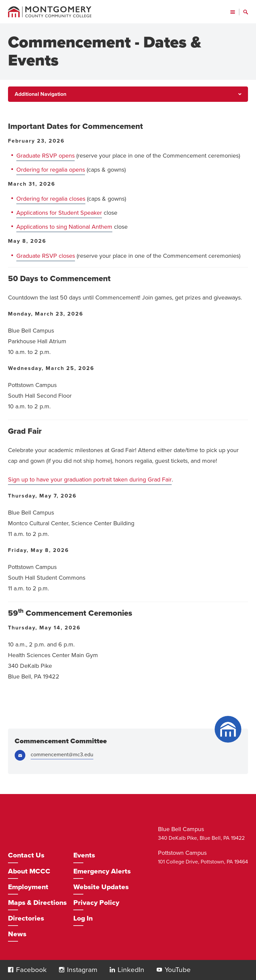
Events (84, 855)
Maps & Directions (37, 903)
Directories (26, 918)
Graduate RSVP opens (45, 156)
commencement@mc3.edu (62, 755)
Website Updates (101, 887)
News (17, 934)
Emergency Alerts (102, 871)
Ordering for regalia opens (51, 170)
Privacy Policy (96, 903)
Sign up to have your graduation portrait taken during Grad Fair (90, 479)
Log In (83, 918)
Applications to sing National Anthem (64, 227)
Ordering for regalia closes (51, 199)
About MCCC (29, 871)
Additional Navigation (40, 94)
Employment (28, 887)
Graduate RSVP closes (46, 256)
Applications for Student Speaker (59, 213)
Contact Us (26, 855)
